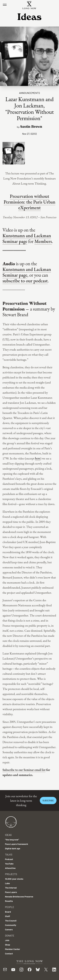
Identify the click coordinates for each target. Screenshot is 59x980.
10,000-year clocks (14, 879)
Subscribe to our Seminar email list (24, 770)
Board (8, 912)
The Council (11, 921)
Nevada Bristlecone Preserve (19, 897)
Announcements (29, 93)
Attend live (10, 868)
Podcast (9, 859)
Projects (11, 874)
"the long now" (12, 840)
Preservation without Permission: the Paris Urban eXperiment (29, 202)
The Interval (11, 888)
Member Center (13, 949)
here (38, 458)
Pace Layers (11, 892)
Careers (9, 929)
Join (7, 940)
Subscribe (48, 800)
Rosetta (9, 901)
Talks (9, 854)
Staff (8, 916)
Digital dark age (13, 848)
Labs (7, 883)
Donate (10, 935)
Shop (8, 945)
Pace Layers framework (17, 844)
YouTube (9, 864)
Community (11, 925)
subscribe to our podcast (25, 281)
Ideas (8, 835)
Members (43, 241)
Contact (9, 953)
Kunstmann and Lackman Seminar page (27, 238)
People (10, 907)
